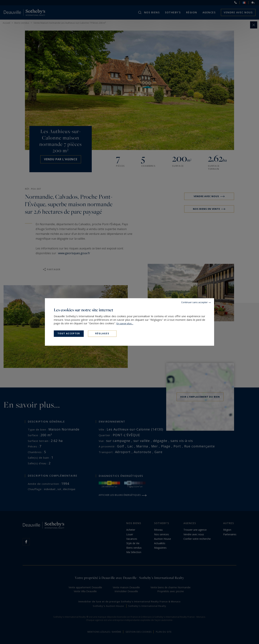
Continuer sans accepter (194, 302)
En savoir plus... (125, 323)
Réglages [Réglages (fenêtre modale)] (102, 333)
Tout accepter (69, 333)
